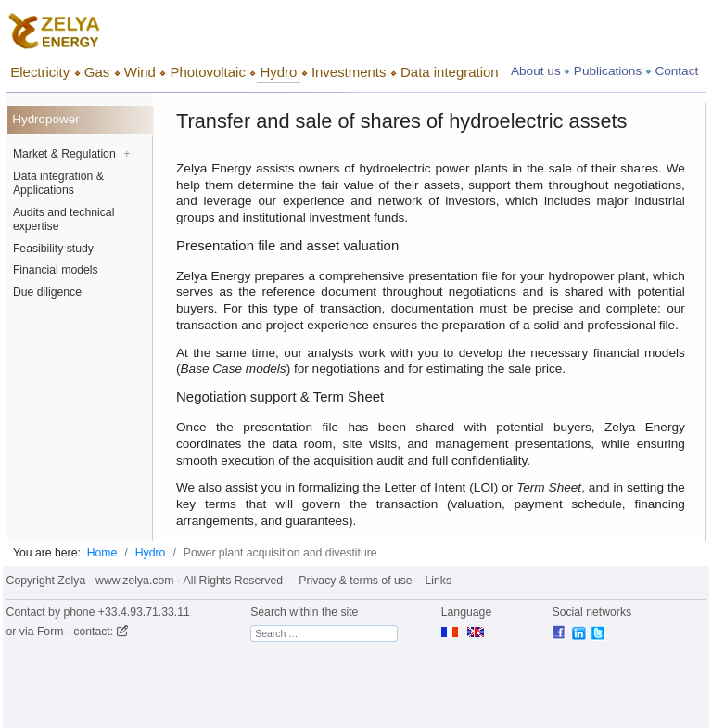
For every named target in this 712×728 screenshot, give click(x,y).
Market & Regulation (71, 154)
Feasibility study (53, 249)
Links (439, 581)
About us (536, 71)
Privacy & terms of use (355, 581)
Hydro (278, 72)
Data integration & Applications (58, 183)
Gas (97, 72)
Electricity (40, 72)
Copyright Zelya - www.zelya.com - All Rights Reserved (145, 581)
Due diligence (47, 292)
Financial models (56, 270)
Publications (608, 71)
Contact (676, 71)
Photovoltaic (207, 72)
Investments (349, 72)
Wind (140, 72)
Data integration (450, 72)
